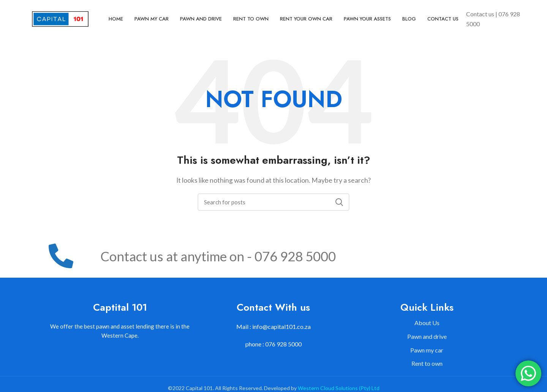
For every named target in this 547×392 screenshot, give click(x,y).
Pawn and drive (427, 336)
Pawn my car (427, 350)
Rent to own (427, 363)
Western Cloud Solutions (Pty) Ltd (339, 388)
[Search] (273, 202)
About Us (427, 323)
